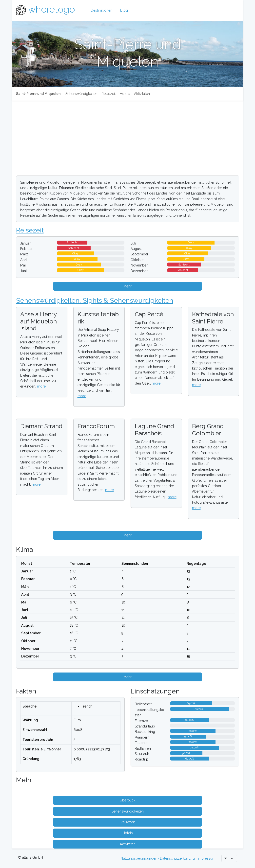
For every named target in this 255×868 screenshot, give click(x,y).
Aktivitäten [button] (128, 844)
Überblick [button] (127, 800)
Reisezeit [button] (128, 822)
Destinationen (102, 10)
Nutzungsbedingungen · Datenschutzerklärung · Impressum (168, 858)
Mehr (127, 286)
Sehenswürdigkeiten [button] (128, 811)
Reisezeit (109, 94)
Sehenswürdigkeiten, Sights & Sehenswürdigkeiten (95, 300)
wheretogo (52, 9)
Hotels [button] (128, 833)
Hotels (125, 94)
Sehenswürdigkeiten (81, 94)
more (41, 386)
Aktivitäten (142, 94)
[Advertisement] (128, 137)
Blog (124, 10)
